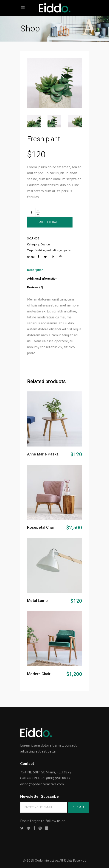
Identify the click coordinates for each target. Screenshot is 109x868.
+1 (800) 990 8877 (56, 778)
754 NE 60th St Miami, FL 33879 (46, 772)
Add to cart (50, 222)
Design (45, 244)
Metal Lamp (37, 601)
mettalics (53, 250)
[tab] (55, 270)
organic (66, 250)
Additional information (42, 279)
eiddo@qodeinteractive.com (42, 784)
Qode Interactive (46, 860)
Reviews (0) (35, 287)
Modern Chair (39, 674)
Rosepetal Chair (41, 527)
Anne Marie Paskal (43, 454)
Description (35, 270)
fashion (40, 250)
